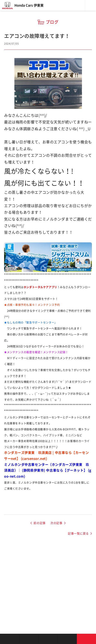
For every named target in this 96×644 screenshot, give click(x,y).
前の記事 (39, 523)
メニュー (91, 5)
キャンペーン (67, 639)
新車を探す (29, 639)
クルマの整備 (48, 639)
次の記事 (56, 523)
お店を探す (10, 639)
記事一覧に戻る (78, 534)
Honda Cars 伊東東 (29, 5)
